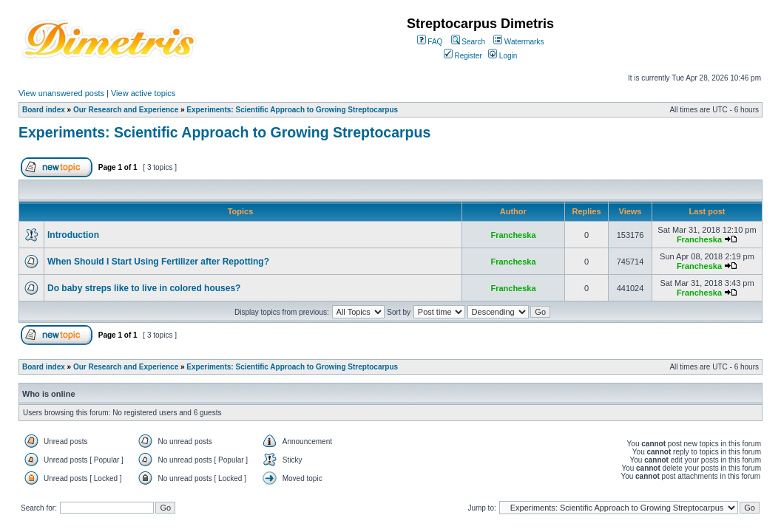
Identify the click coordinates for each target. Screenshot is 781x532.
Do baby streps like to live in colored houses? (144, 288)
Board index (44, 110)
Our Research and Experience (126, 110)
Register (463, 56)
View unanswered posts (61, 93)
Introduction (73, 235)
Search (468, 42)
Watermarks (518, 42)
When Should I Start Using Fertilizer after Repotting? (158, 262)
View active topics (143, 93)
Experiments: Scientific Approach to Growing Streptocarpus (292, 110)
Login (503, 56)
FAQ (430, 42)
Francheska (513, 235)
